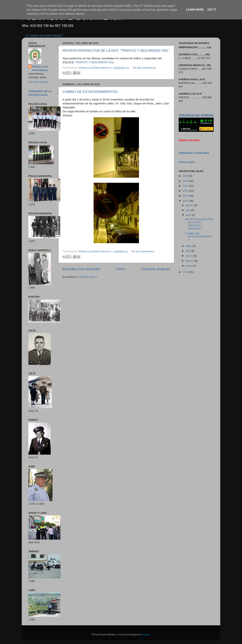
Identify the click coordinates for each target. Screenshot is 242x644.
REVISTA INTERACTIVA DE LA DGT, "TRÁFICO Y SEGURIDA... (199, 224)
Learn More (195, 10)
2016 (186, 191)
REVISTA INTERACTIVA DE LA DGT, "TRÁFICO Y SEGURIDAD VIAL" (116, 51)
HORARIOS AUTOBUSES (194, 153)
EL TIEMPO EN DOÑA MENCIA (44, 36)
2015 (186, 196)
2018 (186, 181)
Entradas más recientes (81, 269)
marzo (190, 256)
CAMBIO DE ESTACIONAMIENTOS (90, 92)
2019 (186, 176)
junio (189, 215)
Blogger (146, 634)
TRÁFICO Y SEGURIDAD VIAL (95, 62)
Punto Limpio (187, 162)
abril (188, 251)
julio (188, 210)
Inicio (121, 269)
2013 (186, 272)
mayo (189, 246)
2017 (186, 186)
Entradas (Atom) (88, 277)
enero (189, 266)
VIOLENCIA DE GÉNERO (196, 115)
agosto (190, 205)
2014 (186, 201)
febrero (190, 261)
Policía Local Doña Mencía (40, 68)
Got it (212, 10)
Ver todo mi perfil (38, 82)
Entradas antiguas (156, 269)
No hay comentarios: (144, 68)
